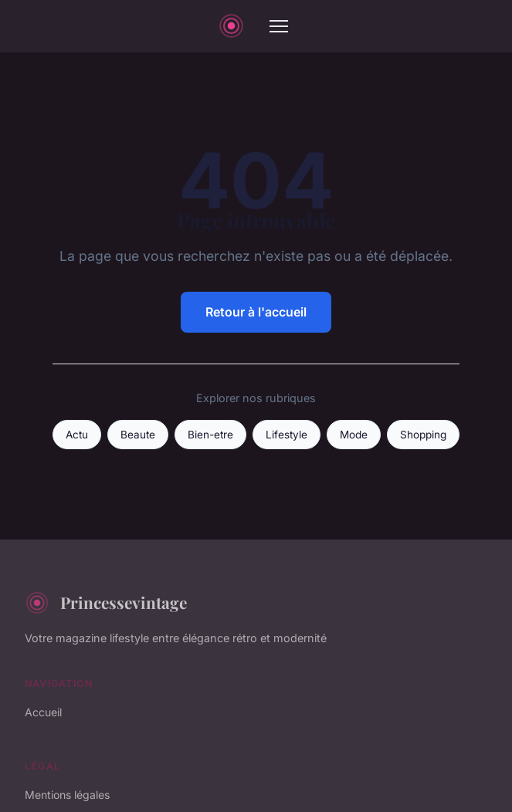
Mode (354, 435)
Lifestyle (287, 435)
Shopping (423, 435)
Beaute (138, 435)
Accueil (43, 712)
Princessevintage (106, 603)
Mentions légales (67, 795)
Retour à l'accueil (256, 312)
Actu (77, 435)
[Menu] (279, 26)
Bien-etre (210, 435)
